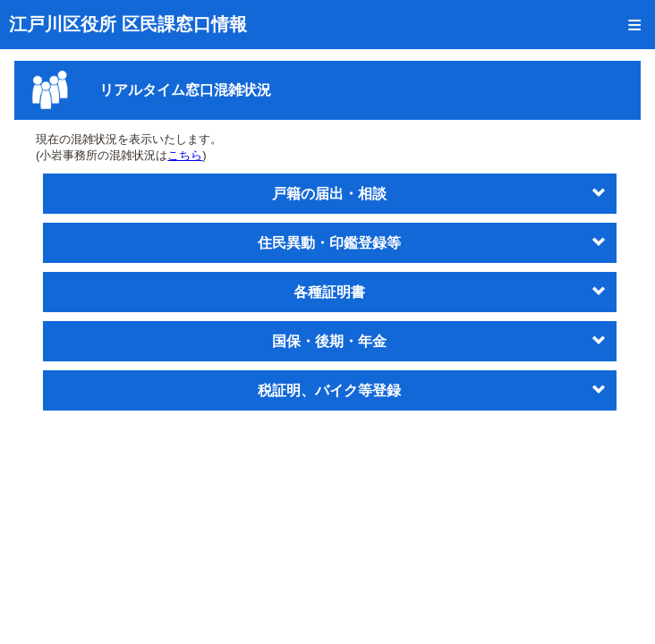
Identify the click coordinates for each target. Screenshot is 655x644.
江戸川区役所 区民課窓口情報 (128, 24)
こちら (185, 155)
